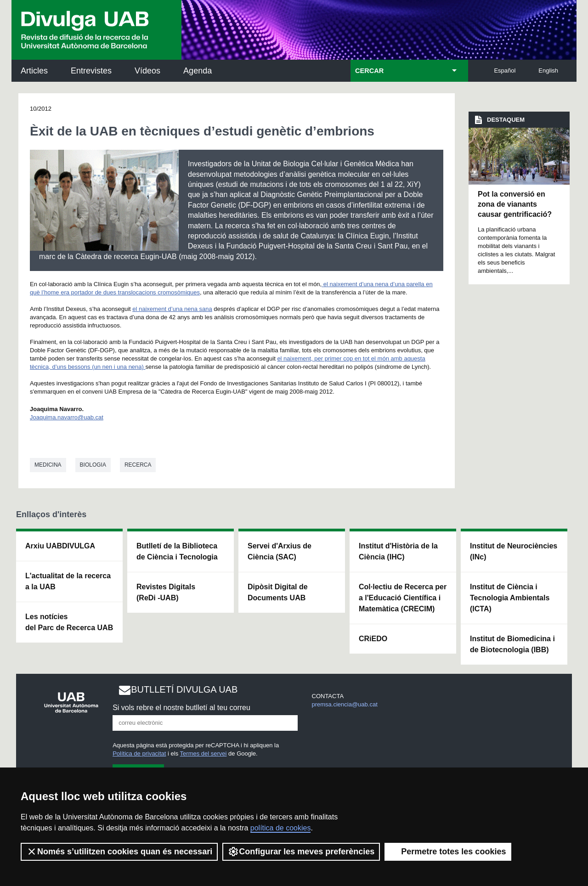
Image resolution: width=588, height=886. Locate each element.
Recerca (138, 465)
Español (505, 71)
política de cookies (281, 828)
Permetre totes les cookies (448, 852)
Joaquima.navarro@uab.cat (67, 417)
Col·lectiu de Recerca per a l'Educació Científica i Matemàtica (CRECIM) (403, 598)
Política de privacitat (139, 753)
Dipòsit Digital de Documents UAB (278, 592)
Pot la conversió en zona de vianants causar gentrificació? (515, 204)
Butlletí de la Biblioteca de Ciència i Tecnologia (177, 551)
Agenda (198, 71)
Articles (34, 71)
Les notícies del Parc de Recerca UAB (69, 622)
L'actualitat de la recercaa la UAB (68, 581)
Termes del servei (204, 753)
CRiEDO (373, 639)
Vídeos (147, 71)
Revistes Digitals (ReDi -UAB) (166, 592)
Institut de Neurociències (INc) (514, 551)
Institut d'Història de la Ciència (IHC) (398, 551)
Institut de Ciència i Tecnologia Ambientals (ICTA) (510, 598)
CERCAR (369, 71)
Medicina (48, 465)
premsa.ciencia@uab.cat (345, 704)
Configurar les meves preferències (301, 852)
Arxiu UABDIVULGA (60, 546)
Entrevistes (91, 71)
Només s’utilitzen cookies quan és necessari (119, 852)
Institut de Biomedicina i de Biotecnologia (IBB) (512, 644)
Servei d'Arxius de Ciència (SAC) (280, 551)
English (548, 71)
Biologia (93, 465)
